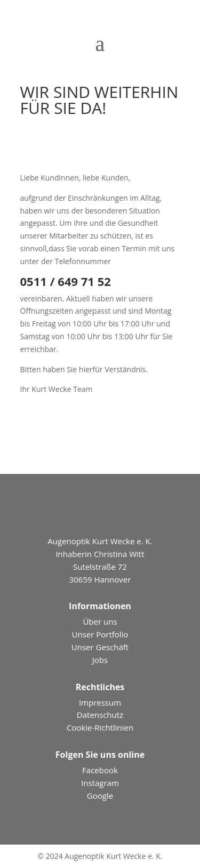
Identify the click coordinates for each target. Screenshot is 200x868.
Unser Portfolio (100, 634)
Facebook (100, 770)
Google (100, 796)
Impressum (100, 702)
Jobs (100, 660)
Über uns (100, 621)
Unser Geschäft (100, 647)
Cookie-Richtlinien (100, 727)
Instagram (100, 783)
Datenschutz (100, 715)
